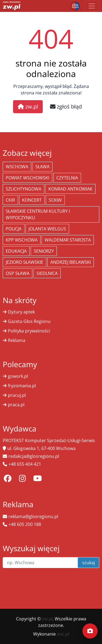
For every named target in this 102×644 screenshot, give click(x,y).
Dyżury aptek (21, 312)
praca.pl (16, 405)
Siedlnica (47, 273)
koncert (32, 200)
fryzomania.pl (22, 386)
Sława (42, 167)
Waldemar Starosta (68, 240)
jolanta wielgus (47, 229)
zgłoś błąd (66, 107)
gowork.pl (18, 376)
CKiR (10, 200)
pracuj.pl (17, 395)
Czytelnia (67, 178)
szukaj (89, 563)
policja (14, 229)
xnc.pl (63, 634)
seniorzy (44, 251)
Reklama (17, 340)
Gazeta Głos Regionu (29, 321)
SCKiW (55, 200)
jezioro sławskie (24, 262)
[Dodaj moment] (90, 631)
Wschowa (17, 167)
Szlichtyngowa (24, 189)
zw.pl (28, 107)
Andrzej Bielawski (71, 262)
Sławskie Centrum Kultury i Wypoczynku (38, 214)
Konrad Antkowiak (70, 189)
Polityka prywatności (29, 331)
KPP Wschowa (22, 240)
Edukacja (16, 251)
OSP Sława (18, 273)
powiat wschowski (27, 178)
